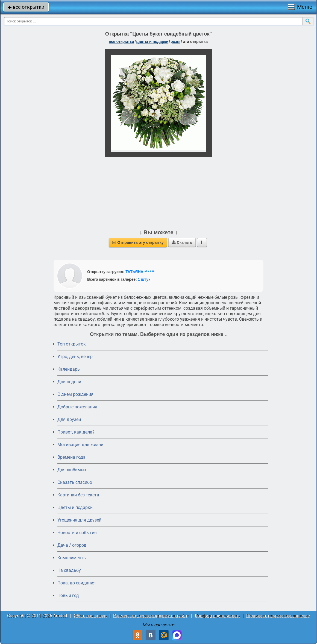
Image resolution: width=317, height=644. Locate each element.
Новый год (68, 595)
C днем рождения (75, 394)
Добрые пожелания (77, 407)
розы (175, 42)
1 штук (144, 279)
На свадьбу (69, 570)
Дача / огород (72, 545)
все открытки (26, 7)
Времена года (71, 457)
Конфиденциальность (217, 616)
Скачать (182, 242)
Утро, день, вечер (75, 357)
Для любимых (72, 470)
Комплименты (72, 558)
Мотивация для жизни (80, 445)
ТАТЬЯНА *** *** (140, 272)
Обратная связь (90, 616)
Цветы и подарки (75, 507)
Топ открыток (72, 344)
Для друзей (69, 419)
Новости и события (77, 533)
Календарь (69, 369)
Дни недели (69, 382)
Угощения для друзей (79, 520)
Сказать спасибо (75, 482)
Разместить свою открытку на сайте (151, 616)
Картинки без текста (78, 495)
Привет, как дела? (76, 432)
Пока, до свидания (77, 583)
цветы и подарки (152, 42)
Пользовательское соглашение (278, 616)
